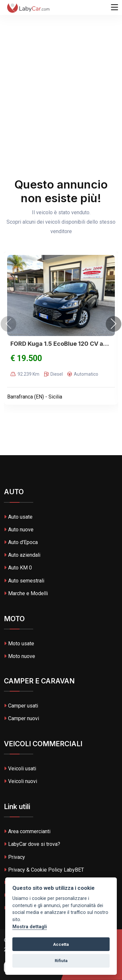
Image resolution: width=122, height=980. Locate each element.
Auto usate (18, 517)
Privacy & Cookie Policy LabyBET (44, 870)
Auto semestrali (24, 581)
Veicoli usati (20, 769)
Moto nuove (20, 656)
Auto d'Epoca (21, 542)
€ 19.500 (26, 358)
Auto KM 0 (18, 568)
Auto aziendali (22, 555)
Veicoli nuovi (20, 781)
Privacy (14, 857)
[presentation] (8, 324)
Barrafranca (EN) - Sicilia (35, 397)
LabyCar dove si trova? (32, 844)
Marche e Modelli (26, 593)
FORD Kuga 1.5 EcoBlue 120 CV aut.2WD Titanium (61, 344)
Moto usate (19, 644)
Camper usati (21, 706)
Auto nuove (19, 530)
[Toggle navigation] (115, 7)
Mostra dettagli (30, 927)
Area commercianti (27, 831)
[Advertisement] (61, 64)
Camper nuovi (21, 718)
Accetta (61, 944)
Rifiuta (61, 961)
